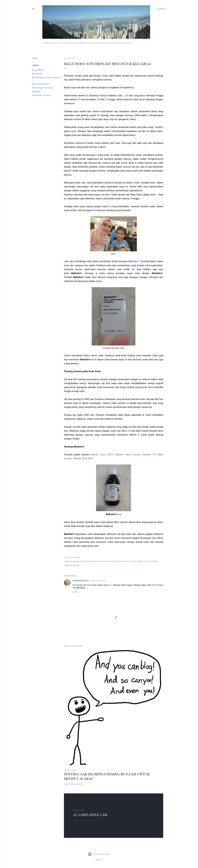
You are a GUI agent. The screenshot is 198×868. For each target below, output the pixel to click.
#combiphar (38, 70)
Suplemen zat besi (41, 95)
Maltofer (36, 92)
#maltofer (37, 74)
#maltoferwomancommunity (104, 561)
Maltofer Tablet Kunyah (128, 455)
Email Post (75, 557)
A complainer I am (90, 815)
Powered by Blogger (99, 854)
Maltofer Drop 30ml (83, 458)
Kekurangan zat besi (42, 88)
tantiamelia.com (81, 581)
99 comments (77, 784)
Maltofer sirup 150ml (102, 455)
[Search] (162, 9)
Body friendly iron (41, 84)
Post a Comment (88, 820)
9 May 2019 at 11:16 (98, 581)
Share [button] (35, 58)
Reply (75, 592)
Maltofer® (134, 261)
